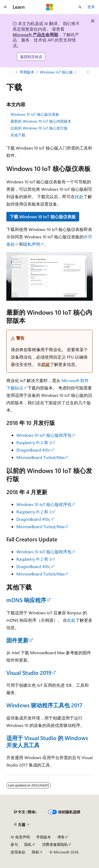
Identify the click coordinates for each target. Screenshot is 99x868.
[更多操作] (88, 72)
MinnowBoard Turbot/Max (41, 457)
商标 (35, 852)
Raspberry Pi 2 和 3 (34, 442)
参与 (14, 844)
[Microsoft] (50, 7)
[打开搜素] (80, 7)
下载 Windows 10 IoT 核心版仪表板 (43, 217)
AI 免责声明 (20, 837)
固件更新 (17, 640)
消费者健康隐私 (55, 844)
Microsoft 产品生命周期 (35, 34)
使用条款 (18, 852)
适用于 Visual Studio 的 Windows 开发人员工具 (47, 741)
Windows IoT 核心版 (56, 72)
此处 (79, 196)
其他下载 (18, 135)
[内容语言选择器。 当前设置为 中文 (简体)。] (25, 812)
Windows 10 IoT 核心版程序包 (44, 435)
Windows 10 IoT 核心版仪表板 (35, 114)
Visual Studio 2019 (29, 672)
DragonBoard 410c (33, 450)
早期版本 (27, 72)
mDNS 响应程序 (26, 600)
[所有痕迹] (11, 72)
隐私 (28, 844)
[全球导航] (5, 7)
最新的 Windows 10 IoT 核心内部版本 (41, 121)
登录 (91, 7)
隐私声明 (32, 244)
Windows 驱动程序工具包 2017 (44, 705)
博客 (61, 837)
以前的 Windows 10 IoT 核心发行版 (39, 128)
